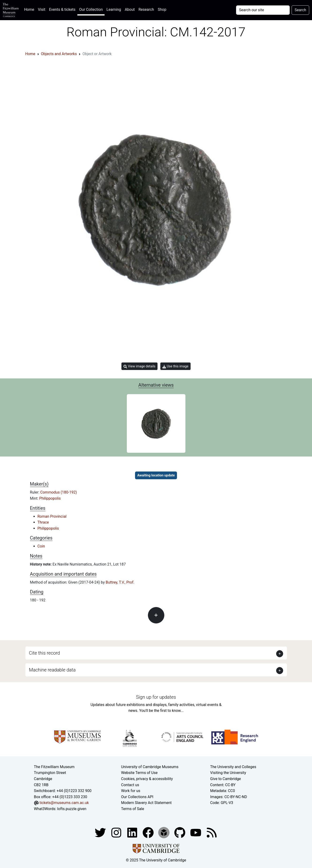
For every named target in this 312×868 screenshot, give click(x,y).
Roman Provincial (52, 516)
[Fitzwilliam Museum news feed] (212, 832)
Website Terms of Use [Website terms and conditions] (139, 773)
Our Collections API (137, 797)
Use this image (175, 366)
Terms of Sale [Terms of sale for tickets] (133, 809)
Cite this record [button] (45, 653)
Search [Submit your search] (300, 10)
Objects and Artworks (59, 54)
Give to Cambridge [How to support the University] (226, 779)
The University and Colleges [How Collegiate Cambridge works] (233, 767)
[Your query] (263, 10)
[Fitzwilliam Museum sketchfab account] (164, 832)
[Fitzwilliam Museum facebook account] (133, 832)
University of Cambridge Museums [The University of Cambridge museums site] (150, 767)
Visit (42, 9)
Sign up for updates (156, 697)
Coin (41, 546)
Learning (114, 9)
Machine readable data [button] (52, 670)
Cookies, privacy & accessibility (147, 779)
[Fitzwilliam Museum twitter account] (101, 832)
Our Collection (91, 9)
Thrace (43, 522)
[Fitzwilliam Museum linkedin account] (149, 832)
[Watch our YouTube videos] (196, 832)
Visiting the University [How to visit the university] (228, 773)
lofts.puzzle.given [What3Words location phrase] (72, 809)
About (130, 9)
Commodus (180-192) (59, 492)
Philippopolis (50, 498)
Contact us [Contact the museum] (130, 785)
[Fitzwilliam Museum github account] (180, 832)
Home (30, 9)
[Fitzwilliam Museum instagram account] (117, 832)
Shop (162, 9)
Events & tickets (62, 9)
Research (146, 9)
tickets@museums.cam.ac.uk (64, 803)
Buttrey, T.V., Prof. (120, 582)
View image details (139, 366)
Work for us (131, 791)
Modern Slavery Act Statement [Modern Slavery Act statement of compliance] (147, 803)
